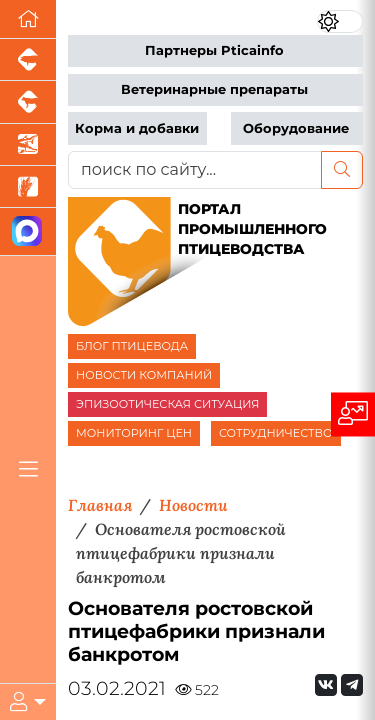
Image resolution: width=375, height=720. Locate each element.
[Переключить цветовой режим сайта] (340, 21)
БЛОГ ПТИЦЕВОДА (132, 346)
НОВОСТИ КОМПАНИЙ (144, 375)
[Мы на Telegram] (352, 685)
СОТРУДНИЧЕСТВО (276, 433)
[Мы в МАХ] (28, 231)
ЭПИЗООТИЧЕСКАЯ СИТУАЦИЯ (167, 404)
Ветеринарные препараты (214, 89)
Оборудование (296, 128)
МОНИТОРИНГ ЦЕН (134, 433)
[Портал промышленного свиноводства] (28, 60)
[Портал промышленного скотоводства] (28, 102)
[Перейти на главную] (28, 19)
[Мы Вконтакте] (326, 685)
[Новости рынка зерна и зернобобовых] (28, 187)
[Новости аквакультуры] (28, 145)
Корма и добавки (137, 128)
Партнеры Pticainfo (214, 50)
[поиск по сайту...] (195, 170)
